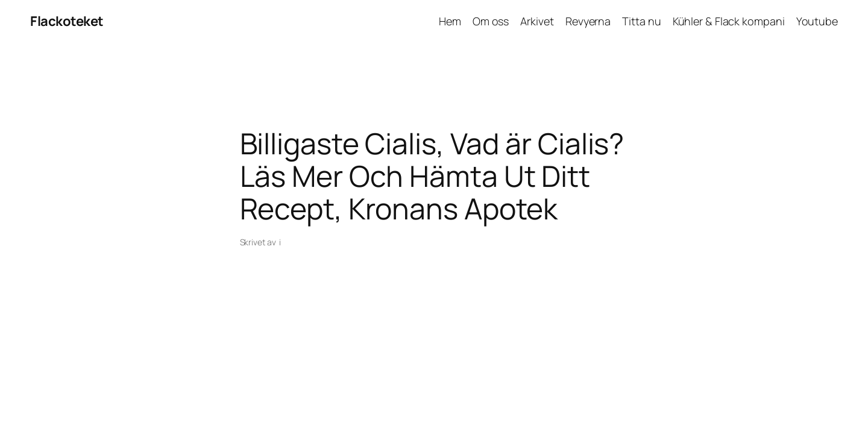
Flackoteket (67, 21)
